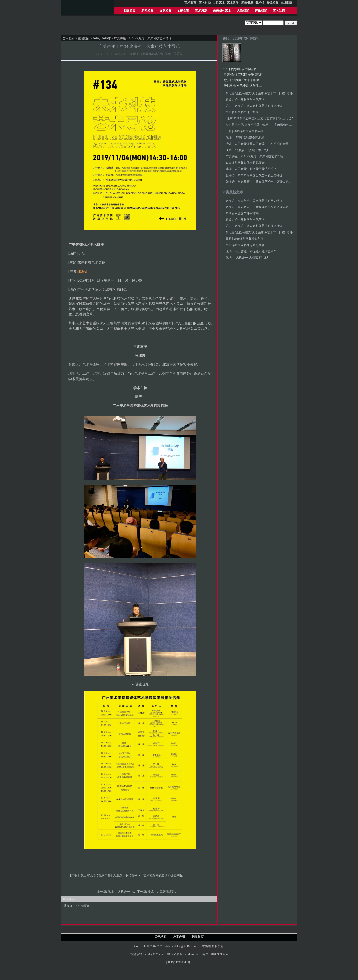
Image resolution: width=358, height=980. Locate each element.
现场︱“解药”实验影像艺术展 (245, 138)
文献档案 (183, 11)
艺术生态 (279, 11)
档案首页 (130, 11)
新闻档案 (147, 11)
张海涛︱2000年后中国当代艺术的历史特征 (254, 175)
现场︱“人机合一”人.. (122, 892)
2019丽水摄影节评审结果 (240, 69)
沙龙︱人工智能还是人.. (164, 892)
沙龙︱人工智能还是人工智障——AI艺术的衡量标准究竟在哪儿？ (269, 144)
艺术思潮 (201, 11)
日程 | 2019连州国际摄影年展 (245, 131)
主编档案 (84, 38)
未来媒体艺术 (222, 11)
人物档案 (243, 11)
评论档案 (261, 11)
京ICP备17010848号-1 (179, 962)
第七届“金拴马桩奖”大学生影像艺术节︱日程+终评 (257, 86)
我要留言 (87, 906)
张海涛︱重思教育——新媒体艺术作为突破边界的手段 (262, 182)
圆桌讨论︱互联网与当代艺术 (243, 75)
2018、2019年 (102, 38)
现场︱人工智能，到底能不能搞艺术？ (251, 169)
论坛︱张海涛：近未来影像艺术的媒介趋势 (252, 80)
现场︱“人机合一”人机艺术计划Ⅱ (247, 150)
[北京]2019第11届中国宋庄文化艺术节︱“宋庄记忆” (259, 118)
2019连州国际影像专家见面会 (245, 163)
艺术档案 (69, 38)
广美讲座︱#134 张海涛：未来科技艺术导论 (254, 156)
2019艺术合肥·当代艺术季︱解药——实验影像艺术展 (260, 125)
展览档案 (165, 11)
